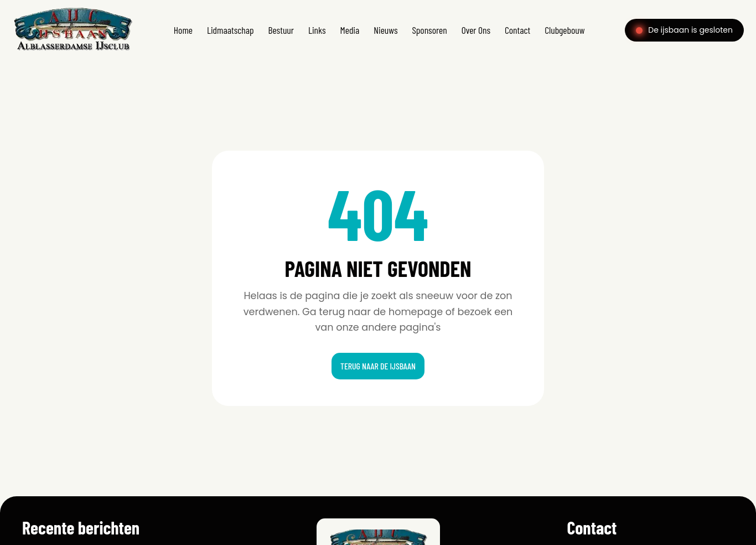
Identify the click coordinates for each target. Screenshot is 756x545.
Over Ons (476, 30)
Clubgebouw (565, 30)
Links (317, 30)
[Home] (73, 52)
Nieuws (385, 30)
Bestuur (281, 30)
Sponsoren (429, 30)
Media (350, 30)
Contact (517, 30)
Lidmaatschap (231, 30)
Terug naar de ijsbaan (378, 366)
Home (183, 30)
